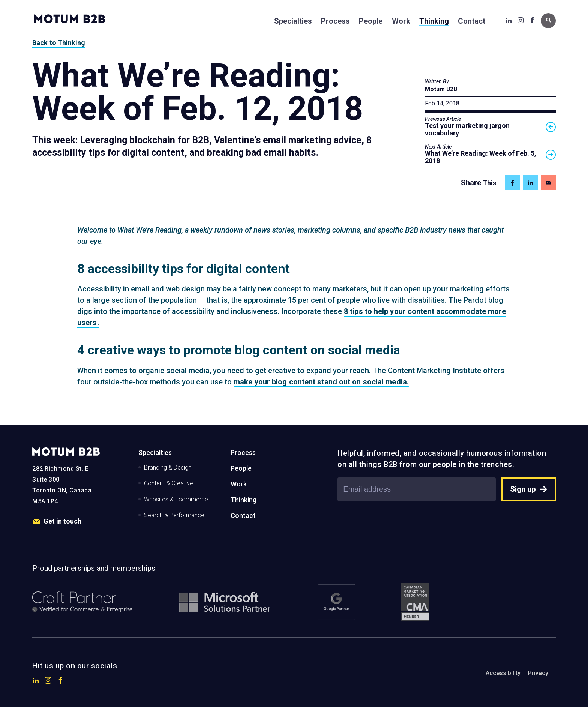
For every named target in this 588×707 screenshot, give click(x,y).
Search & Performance (174, 515)
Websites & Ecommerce (176, 499)
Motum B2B (441, 89)
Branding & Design (168, 468)
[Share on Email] (548, 183)
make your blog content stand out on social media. (321, 382)
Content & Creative (169, 483)
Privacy (538, 673)
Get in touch (57, 521)
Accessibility (503, 673)
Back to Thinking (59, 43)
